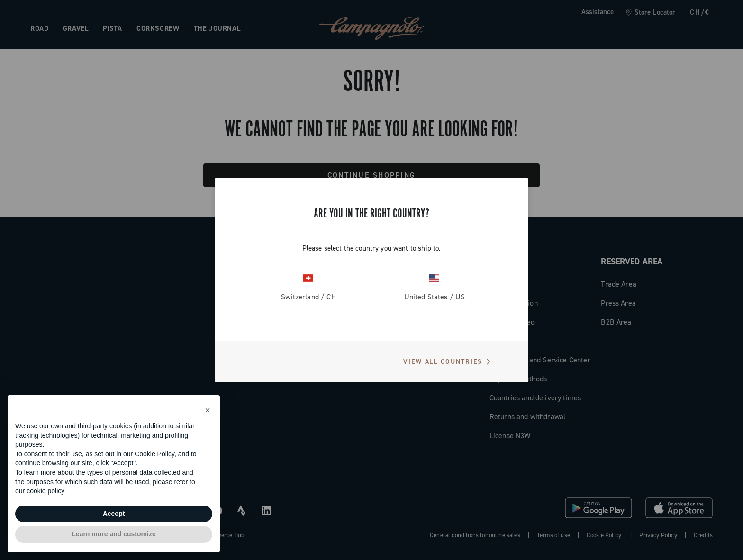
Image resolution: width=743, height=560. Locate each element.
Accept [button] (114, 514)
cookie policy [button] (45, 491)
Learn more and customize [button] (113, 534)
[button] (208, 410)
